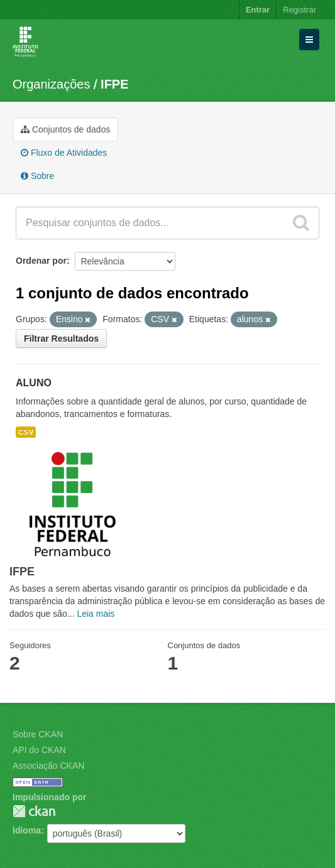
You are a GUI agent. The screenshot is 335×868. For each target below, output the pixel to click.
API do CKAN (39, 750)
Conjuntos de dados (65, 129)
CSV (26, 432)
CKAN (34, 811)
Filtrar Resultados (61, 339)
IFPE (114, 84)
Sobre (37, 176)
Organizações (51, 84)
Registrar (299, 10)
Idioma (27, 830)
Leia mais (96, 614)
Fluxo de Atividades (64, 153)
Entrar (258, 10)
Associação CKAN (48, 766)
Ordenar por (41, 261)
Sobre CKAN (38, 734)
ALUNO (34, 383)
